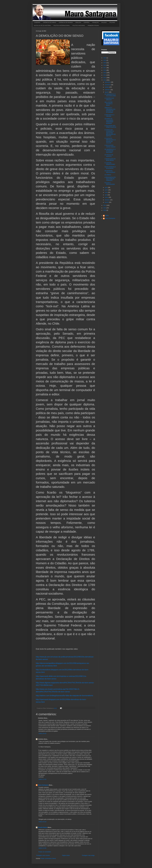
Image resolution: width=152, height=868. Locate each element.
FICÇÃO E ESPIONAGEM (110, 184)
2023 (105, 58)
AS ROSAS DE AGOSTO (109, 156)
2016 (105, 70)
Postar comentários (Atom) (48, 858)
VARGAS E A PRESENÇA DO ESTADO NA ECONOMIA (110, 110)
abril (106, 195)
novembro (108, 85)
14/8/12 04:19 (42, 822)
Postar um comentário (45, 852)
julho (106, 188)
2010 (105, 208)
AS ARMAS (108, 175)
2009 (105, 210)
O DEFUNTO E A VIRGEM (109, 116)
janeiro (107, 202)
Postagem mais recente (43, 855)
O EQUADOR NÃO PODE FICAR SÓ (110, 127)
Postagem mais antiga (88, 855)
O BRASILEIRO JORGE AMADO (110, 146)
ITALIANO (112, 23)
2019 (105, 63)
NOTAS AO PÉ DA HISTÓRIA (42, 26)
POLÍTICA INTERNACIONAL (62, 26)
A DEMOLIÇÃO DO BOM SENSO (110, 160)
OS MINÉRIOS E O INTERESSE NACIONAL (110, 151)
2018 (105, 65)
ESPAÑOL (87, 23)
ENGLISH (78, 23)
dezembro (108, 82)
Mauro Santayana (43, 785)
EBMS (107, 216)
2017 (105, 68)
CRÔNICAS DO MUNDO (66, 23)
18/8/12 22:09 (42, 848)
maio (106, 192)
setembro (108, 90)
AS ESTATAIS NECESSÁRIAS (110, 172)
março (107, 197)
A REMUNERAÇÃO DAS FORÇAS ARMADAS (110, 179)
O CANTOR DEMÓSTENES (110, 164)
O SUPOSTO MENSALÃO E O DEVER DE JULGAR (110, 141)
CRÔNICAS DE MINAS (50, 23)
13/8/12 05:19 (42, 734)
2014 (105, 75)
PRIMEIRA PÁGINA (93, 26)
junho (107, 190)
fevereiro (107, 200)
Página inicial (66, 855)
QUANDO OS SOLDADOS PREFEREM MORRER (109, 121)
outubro (107, 87)
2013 (105, 78)
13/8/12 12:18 (42, 779)
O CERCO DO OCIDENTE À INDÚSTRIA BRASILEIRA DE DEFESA (110, 133)
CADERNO (37, 23)
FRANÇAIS (96, 23)
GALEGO (104, 23)
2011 (105, 205)
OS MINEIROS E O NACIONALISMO (110, 95)
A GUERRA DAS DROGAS (109, 99)
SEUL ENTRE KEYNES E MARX (109, 104)
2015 (105, 73)
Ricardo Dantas (43, 827)
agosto (107, 92)
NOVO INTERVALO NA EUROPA (110, 168)
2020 (105, 60)
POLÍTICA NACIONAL (79, 26)
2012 (105, 80)
